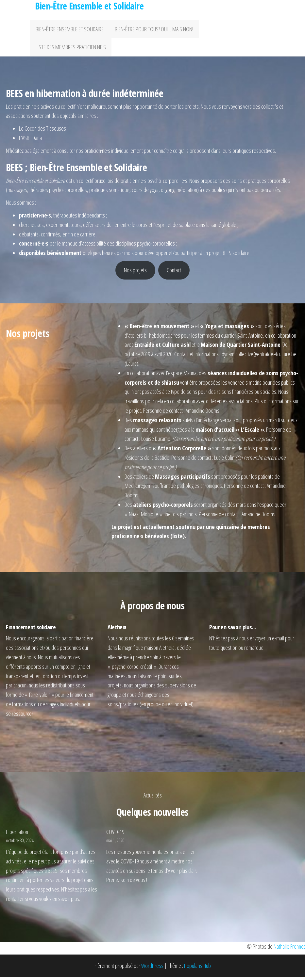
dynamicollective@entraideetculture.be (259, 357)
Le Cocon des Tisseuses (42, 132)
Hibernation (17, 835)
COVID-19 (115, 835)
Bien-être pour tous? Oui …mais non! (152, 30)
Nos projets (135, 273)
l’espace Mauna (181, 376)
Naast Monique (144, 517)
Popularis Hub (197, 969)
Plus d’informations (273, 404)
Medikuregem (138, 489)
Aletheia (167, 651)
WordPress (152, 969)
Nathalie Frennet (289, 950)
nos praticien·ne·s (93, 153)
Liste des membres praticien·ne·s (70, 49)
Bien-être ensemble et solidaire (69, 30)
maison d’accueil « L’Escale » (230, 432)
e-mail (278, 641)
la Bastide (160, 460)
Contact (174, 273)
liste (178, 539)
